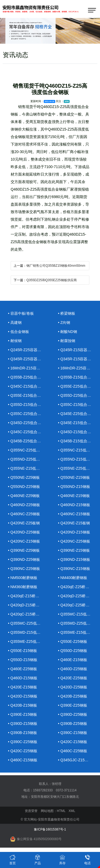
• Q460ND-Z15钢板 (74, 505)
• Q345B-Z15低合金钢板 (78, 441)
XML (72, 811)
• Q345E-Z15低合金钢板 (78, 423)
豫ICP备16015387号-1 (50, 829)
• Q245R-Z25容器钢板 (26, 350)
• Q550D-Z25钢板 (73, 651)
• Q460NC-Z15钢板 (74, 514)
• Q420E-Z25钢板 (73, 678)
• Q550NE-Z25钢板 (24, 477)
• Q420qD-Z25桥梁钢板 (78, 596)
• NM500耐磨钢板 (23, 578)
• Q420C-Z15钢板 (73, 742)
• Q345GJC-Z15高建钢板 (78, 760)
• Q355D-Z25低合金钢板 (78, 395)
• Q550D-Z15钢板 (23, 660)
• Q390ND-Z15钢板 (74, 559)
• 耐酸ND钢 (68, 332)
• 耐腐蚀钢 (67, 341)
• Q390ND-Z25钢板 (24, 559)
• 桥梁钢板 (67, 313)
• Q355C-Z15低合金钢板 (78, 405)
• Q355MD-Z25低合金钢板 (78, 623)
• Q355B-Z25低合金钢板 (28, 377)
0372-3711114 (66, 790)
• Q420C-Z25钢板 (23, 751)
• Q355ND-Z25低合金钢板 (28, 459)
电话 (87, 860)
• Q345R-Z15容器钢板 (77, 359)
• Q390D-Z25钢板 (73, 714)
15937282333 (43, 790)
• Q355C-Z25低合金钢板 (28, 414)
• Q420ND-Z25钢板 (24, 532)
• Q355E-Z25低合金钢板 (78, 386)
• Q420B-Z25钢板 (73, 696)
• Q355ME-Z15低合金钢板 (78, 632)
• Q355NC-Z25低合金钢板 (28, 450)
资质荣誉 (31, 811)
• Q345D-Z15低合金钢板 (78, 432)
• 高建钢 (15, 322)
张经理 (57, 784)
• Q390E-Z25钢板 (73, 705)
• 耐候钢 (15, 341)
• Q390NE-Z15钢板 (74, 550)
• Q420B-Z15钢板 (23, 705)
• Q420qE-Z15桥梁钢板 (27, 596)
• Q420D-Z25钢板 (73, 687)
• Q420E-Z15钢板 (23, 687)
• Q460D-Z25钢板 (73, 669)
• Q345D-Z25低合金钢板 (28, 423)
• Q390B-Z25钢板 (73, 724)
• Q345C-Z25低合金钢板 (28, 432)
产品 (38, 860)
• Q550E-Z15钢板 (23, 651)
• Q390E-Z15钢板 (23, 714)
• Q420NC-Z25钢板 (74, 541)
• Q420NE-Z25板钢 (24, 523)
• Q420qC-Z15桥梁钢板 (27, 614)
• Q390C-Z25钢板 (23, 742)
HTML (61, 811)
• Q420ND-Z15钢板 (74, 532)
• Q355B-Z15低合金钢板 (78, 377)
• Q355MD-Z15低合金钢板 (28, 632)
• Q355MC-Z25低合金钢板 (28, 623)
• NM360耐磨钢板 (23, 587)
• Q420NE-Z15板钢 (74, 523)
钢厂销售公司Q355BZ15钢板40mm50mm (56, 266)
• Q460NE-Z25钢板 (24, 496)
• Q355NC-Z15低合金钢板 (78, 450)
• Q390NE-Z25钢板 (24, 550)
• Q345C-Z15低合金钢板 (28, 386)
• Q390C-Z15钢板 (73, 733)
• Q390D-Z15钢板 (23, 724)
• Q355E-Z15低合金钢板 (28, 395)
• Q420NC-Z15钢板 (24, 541)
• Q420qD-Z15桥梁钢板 (27, 605)
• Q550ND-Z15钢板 (74, 487)
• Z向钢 (64, 322)
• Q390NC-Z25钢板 (24, 569)
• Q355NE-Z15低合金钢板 (28, 468)
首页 (13, 860)
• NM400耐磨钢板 (73, 578)
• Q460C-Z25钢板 (73, 751)
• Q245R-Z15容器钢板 (77, 350)
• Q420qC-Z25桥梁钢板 (78, 605)
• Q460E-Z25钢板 (23, 669)
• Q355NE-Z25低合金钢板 (78, 468)
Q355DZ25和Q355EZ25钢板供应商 (52, 280)
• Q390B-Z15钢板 (23, 733)
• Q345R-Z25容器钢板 (26, 359)
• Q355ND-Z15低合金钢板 (78, 459)
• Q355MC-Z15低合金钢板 (78, 614)
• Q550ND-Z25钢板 (24, 487)
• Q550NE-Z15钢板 (74, 477)
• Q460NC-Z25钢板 (24, 514)
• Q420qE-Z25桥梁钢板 (77, 587)
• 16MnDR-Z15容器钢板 (28, 368)
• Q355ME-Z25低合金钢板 (28, 641)
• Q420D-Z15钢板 (23, 696)
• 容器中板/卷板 (21, 313)
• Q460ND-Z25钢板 (24, 505)
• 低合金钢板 (19, 332)
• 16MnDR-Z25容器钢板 (78, 368)
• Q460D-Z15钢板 (23, 678)
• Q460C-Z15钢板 (23, 760)
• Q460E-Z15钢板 (73, 660)
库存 (62, 860)
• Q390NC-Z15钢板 (74, 569)
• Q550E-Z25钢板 (73, 641)
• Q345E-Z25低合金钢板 (78, 414)
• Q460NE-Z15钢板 (74, 496)
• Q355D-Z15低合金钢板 (28, 405)
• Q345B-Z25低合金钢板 (28, 441)
